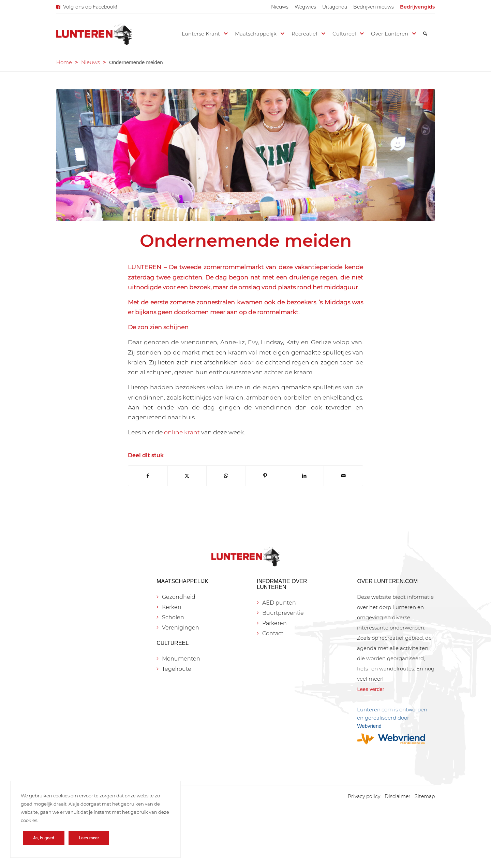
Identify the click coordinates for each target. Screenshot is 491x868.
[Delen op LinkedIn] (304, 476)
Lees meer (89, 838)
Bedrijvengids (417, 7)
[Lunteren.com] (94, 34)
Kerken (172, 607)
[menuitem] (280, 7)
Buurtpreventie (283, 613)
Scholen (173, 617)
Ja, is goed (44, 838)
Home (64, 62)
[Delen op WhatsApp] (226, 476)
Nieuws (280, 7)
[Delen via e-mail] (343, 476)
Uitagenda (335, 7)
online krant (182, 432)
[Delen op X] (187, 476)
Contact (273, 633)
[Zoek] (425, 34)
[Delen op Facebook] (148, 476)
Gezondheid (179, 597)
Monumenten (181, 659)
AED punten (279, 603)
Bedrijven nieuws (374, 7)
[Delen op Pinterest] (265, 476)
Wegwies (305, 7)
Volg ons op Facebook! (90, 7)
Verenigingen (181, 628)
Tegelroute (177, 669)
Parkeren (274, 623)
